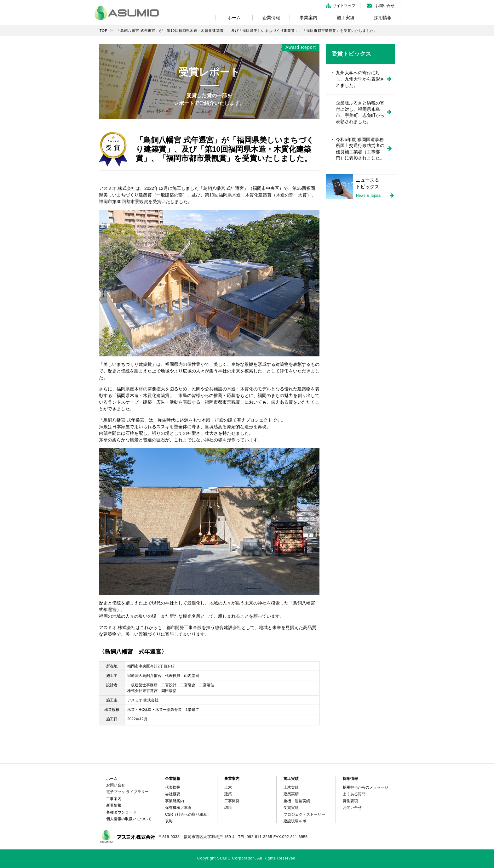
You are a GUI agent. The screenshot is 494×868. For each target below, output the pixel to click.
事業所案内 (175, 801)
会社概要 (173, 794)
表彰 (169, 821)
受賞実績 (291, 808)
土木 (228, 787)
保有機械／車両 (178, 808)
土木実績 (291, 787)
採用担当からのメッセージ (365, 787)
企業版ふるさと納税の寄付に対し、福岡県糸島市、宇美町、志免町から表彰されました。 (360, 112)
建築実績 (291, 794)
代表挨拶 (173, 787)
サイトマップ (344, 6)
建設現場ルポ (295, 821)
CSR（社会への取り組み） (188, 814)
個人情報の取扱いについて (129, 819)
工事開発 (232, 801)
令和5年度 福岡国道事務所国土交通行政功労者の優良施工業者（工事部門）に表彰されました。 (360, 149)
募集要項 (350, 801)
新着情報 (114, 805)
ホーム (234, 18)
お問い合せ (385, 6)
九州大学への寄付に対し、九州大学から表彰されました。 (360, 79)
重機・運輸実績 (297, 801)
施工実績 (346, 18)
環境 (228, 808)
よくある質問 (354, 794)
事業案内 (308, 18)
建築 (228, 794)
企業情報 (271, 18)
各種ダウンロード (121, 812)
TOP (103, 31)
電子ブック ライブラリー (127, 792)
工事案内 (114, 799)
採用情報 (383, 18)
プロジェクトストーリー (304, 814)
